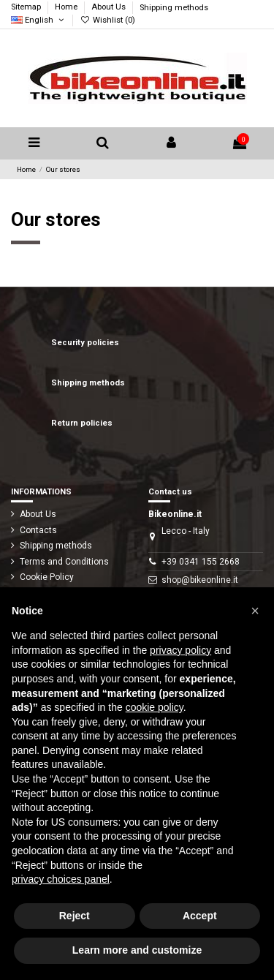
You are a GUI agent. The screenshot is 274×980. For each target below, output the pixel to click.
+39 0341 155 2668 (201, 562)
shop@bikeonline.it (200, 580)
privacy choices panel (61, 879)
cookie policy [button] (155, 707)
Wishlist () (107, 20)
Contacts (38, 530)
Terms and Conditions (64, 562)
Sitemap (27, 8)
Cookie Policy (47, 577)
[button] (255, 611)
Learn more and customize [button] (137, 950)
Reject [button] (75, 916)
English (38, 20)
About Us (110, 8)
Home (67, 8)
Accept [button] (200, 916)
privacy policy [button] (180, 650)
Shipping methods (174, 8)
